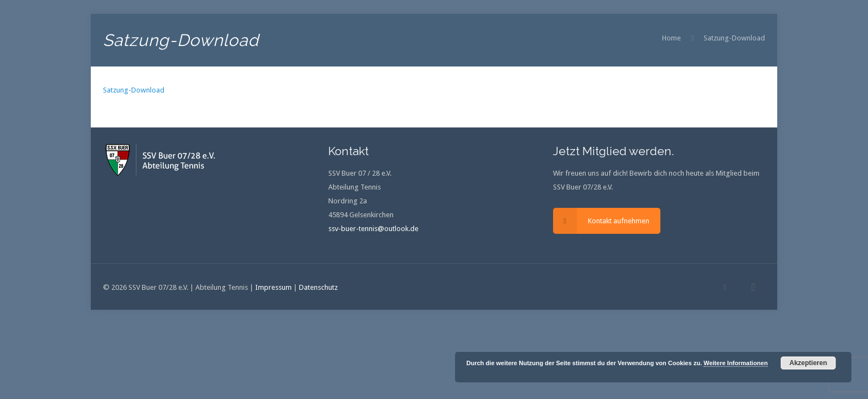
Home (671, 38)
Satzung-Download (734, 38)
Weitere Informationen (736, 363)
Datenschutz (318, 287)
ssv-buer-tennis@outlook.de (373, 229)
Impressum (273, 287)
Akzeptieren (808, 363)
